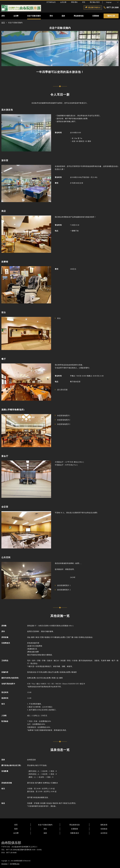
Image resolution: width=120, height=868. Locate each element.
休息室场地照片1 (63, 416)
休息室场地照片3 (63, 424)
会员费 (16, 833)
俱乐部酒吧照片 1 (63, 585)
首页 (16, 825)
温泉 (45, 833)
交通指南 (75, 829)
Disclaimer (5, 864)
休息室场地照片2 (63, 420)
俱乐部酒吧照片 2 (63, 590)
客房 (16, 829)
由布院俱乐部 (11, 843)
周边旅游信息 (75, 825)
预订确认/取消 (95, 2)
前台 (58, 318)
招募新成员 (75, 833)
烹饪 (45, 829)
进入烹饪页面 (61, 390)
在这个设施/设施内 (45, 825)
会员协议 (104, 833)
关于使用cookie (15, 864)
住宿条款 (104, 829)
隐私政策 (104, 825)
